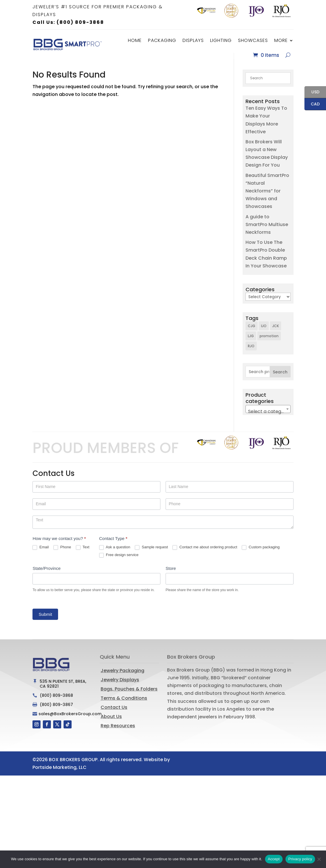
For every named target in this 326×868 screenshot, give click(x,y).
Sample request (151, 553)
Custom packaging (261, 553)
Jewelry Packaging (122, 677)
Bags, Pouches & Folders (129, 695)
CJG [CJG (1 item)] (252, 332)
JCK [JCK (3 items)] (276, 332)
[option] (206, 11)
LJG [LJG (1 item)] (251, 342)
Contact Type (113, 544)
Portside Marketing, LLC (60, 773)
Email (41, 553)
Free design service (119, 561)
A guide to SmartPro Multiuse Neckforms (267, 230)
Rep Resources (118, 732)
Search (280, 378)
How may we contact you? (59, 544)
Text (83, 553)
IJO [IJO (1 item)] (264, 332)
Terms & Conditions (124, 704)
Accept (274, 859)
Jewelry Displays (120, 686)
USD (312, 92)
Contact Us (114, 713)
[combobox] (268, 415)
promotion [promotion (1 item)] (269, 342)
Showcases (253, 40)
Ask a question (115, 553)
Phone (62, 553)
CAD (312, 105)
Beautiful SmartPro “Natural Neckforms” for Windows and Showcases (267, 197)
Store (171, 574)
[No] (319, 859)
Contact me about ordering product (205, 553)
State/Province (47, 574)
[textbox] (268, 418)
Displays (193, 40)
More (281, 40)
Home (135, 40)
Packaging (162, 40)
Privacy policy (300, 859)
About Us (111, 723)
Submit (45, 620)
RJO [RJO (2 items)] (251, 352)
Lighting (221, 40)
